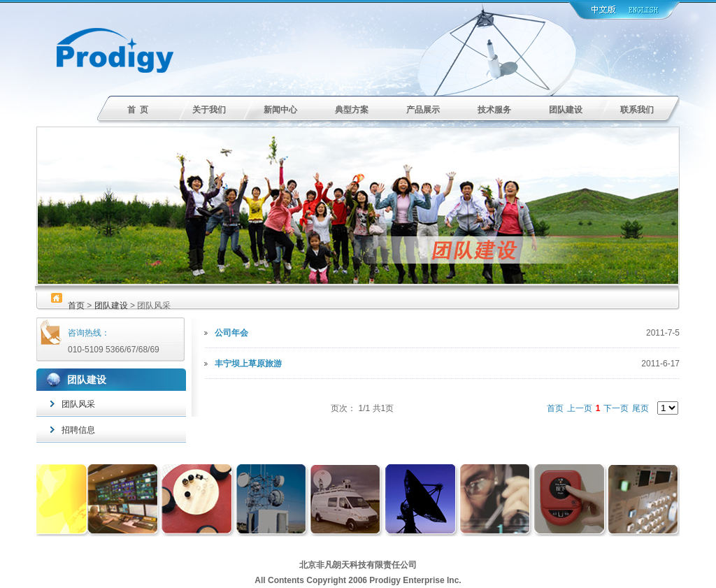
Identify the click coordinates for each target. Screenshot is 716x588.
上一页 (580, 408)
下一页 (616, 408)
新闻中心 (280, 110)
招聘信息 (73, 430)
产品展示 (423, 110)
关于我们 (209, 110)
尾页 (640, 408)
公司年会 (231, 333)
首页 (76, 306)
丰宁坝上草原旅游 (248, 364)
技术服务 (494, 110)
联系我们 (637, 110)
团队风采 (73, 404)
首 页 (138, 110)
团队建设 (566, 110)
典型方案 (352, 110)
